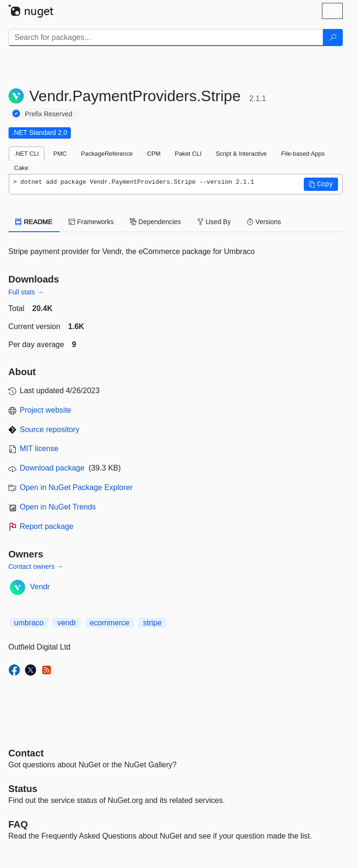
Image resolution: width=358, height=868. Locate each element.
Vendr (40, 587)
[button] (321, 184)
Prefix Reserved (49, 114)
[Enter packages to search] (166, 38)
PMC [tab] (60, 154)
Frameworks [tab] (91, 222)
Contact (26, 753)
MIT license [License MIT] (39, 448)
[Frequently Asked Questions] (18, 824)
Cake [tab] (21, 168)
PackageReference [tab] (107, 154)
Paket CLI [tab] (188, 154)
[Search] (333, 38)
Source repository (50, 429)
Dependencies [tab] (155, 222)
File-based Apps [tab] (303, 154)
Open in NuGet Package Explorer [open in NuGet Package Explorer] (76, 487)
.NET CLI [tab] (27, 154)
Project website (46, 410)
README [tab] (34, 222)
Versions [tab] (264, 222)
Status (23, 789)
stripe (152, 623)
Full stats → (26, 292)
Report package (47, 526)
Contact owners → (36, 566)
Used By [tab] (214, 222)
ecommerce (110, 623)
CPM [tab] (154, 154)
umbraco (29, 623)
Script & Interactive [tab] (241, 154)
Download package (52, 468)
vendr (67, 623)
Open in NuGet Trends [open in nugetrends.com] (58, 507)
